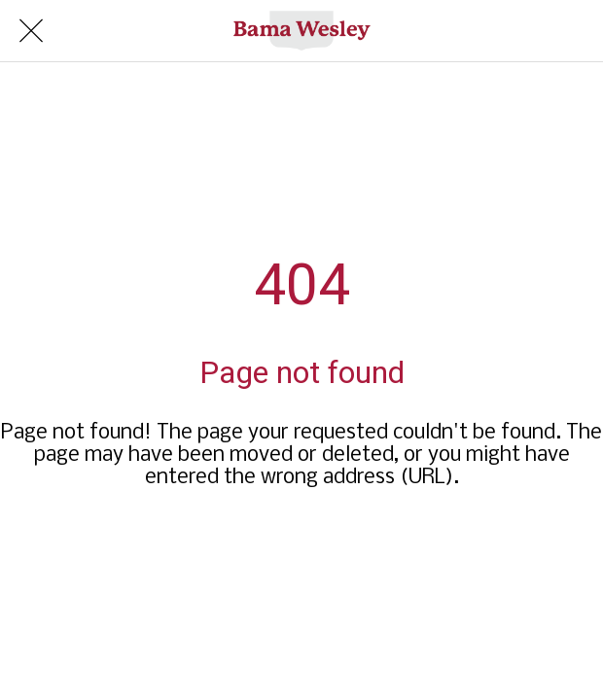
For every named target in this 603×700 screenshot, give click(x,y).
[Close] (31, 31)
